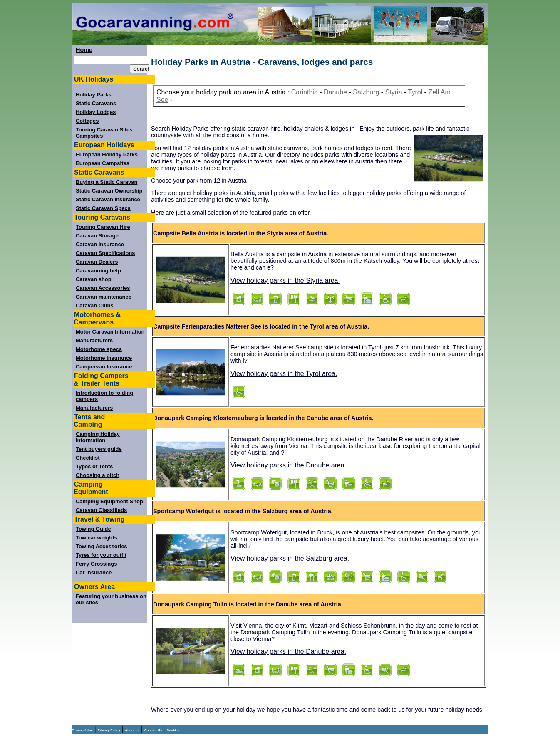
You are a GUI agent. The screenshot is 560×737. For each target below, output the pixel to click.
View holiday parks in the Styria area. (285, 281)
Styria (394, 92)
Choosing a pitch (98, 475)
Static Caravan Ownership (109, 191)
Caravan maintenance (104, 297)
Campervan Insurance (104, 367)
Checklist (88, 458)
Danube (335, 92)
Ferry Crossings (96, 564)
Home (84, 50)
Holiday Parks (94, 95)
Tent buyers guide (99, 449)
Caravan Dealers (97, 262)
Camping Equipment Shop (109, 501)
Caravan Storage (97, 236)
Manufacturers (94, 340)
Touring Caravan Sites (104, 130)
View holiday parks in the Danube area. (288, 465)
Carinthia (305, 92)
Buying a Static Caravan (107, 182)
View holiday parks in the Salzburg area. (290, 558)
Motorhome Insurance (104, 358)
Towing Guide (93, 529)
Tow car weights (97, 538)
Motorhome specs (99, 349)
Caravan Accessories (103, 288)
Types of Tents (94, 466)
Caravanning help (98, 271)
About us (132, 730)
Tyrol (415, 92)
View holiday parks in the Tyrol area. (284, 374)
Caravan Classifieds (101, 510)
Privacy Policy (109, 730)
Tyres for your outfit (101, 555)
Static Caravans (96, 103)
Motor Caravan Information (110, 332)
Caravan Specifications (105, 253)
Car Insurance (94, 573)
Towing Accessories (102, 546)
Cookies (173, 730)
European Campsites (103, 163)
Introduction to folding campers (104, 396)
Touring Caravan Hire (103, 227)
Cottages (87, 121)
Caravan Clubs (95, 305)
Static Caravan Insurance (108, 199)
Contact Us (153, 730)
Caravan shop (94, 279)
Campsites (89, 136)
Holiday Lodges (96, 112)
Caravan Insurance (100, 244)
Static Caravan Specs (103, 208)
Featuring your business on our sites (111, 599)
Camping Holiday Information (98, 437)
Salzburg (366, 92)
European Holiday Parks (107, 155)
